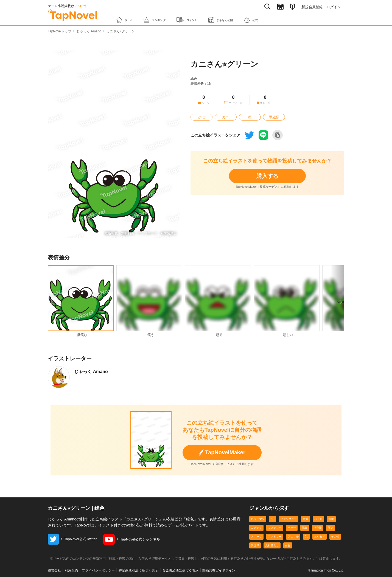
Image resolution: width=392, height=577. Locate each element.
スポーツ (256, 537)
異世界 (255, 545)
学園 (331, 519)
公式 (282, 17)
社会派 (318, 528)
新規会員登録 (312, 7)
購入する (267, 176)
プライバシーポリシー (98, 570)
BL (306, 537)
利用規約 (71, 570)
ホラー (292, 528)
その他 (335, 537)
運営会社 (54, 570)
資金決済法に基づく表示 (180, 570)
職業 (305, 528)
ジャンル (203, 17)
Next (344, 298)
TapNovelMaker (222, 453)
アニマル (293, 537)
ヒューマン (258, 519)
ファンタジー (289, 519)
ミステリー (275, 528)
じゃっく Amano (89, 31)
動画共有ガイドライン (219, 570)
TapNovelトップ (60, 31)
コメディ (256, 528)
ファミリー (275, 537)
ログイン (334, 7)
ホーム (127, 17)
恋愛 (306, 519)
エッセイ (320, 537)
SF (272, 519)
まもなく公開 (245, 17)
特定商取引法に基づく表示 (138, 570)
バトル (318, 519)
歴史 (331, 528)
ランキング (164, 17)
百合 (288, 545)
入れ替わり (272, 545)
